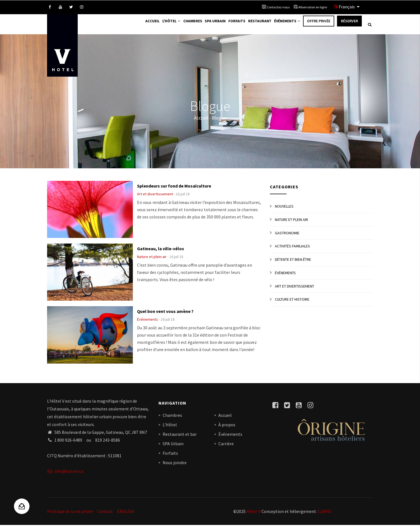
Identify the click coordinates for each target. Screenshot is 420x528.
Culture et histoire (292, 302)
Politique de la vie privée (70, 514)
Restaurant (255, 26)
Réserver (349, 26)
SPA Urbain (173, 447)
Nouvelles (284, 209)
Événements (286, 26)
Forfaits (230, 26)
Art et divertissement (155, 197)
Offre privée (319, 26)
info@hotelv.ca (65, 474)
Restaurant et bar (180, 437)
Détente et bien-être (293, 262)
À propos (227, 428)
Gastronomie (287, 236)
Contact (105, 514)
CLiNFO (324, 514)
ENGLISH (126, 514)
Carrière (226, 447)
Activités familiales (292, 249)
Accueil (136, 26)
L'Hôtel (157, 26)
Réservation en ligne (313, 7)
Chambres (181, 26)
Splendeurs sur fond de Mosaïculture (174, 189)
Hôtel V (254, 514)
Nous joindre (175, 466)
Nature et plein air (152, 260)
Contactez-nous (278, 7)
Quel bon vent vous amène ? (165, 314)
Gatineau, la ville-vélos (161, 252)
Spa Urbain (206, 26)
